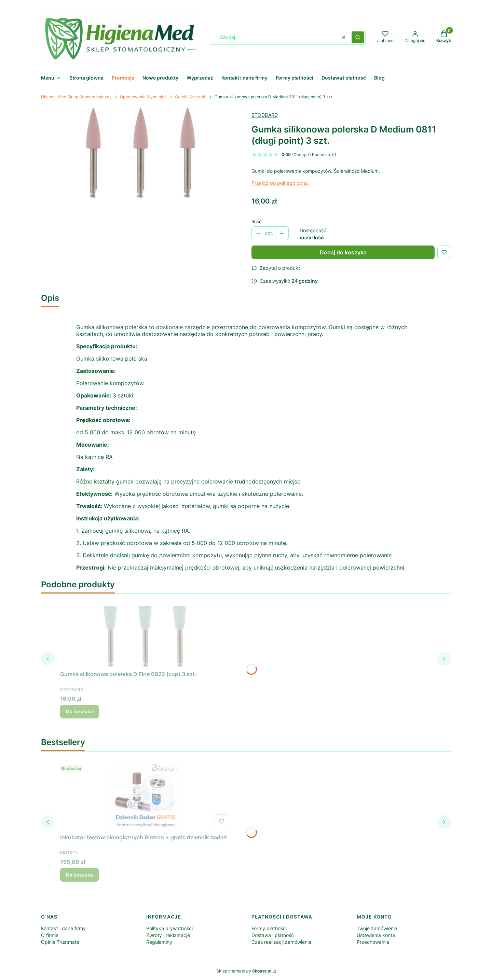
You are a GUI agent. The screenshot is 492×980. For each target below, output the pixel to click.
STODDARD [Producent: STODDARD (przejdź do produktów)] (265, 115)
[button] (358, 37)
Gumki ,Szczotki (191, 97)
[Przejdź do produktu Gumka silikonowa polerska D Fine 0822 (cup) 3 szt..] (146, 633)
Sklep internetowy (244, 971)
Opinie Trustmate (60, 942)
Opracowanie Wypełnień (143, 97)
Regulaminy (159, 942)
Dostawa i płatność (273, 935)
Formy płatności (269, 928)
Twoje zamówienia (377, 928)
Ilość (257, 221)
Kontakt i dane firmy (63, 928)
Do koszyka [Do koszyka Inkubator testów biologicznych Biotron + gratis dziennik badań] (79, 875)
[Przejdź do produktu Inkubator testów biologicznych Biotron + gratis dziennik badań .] (146, 797)
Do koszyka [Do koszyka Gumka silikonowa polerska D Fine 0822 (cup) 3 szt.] (79, 711)
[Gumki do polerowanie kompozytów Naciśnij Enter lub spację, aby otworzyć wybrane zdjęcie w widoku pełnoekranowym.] (141, 153)
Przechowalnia (373, 942)
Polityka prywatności (169, 928)
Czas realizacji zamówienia (281, 942)
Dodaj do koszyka (343, 252)
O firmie (50, 935)
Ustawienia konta (376, 935)
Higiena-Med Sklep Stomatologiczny (76, 97)
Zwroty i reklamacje (168, 935)
